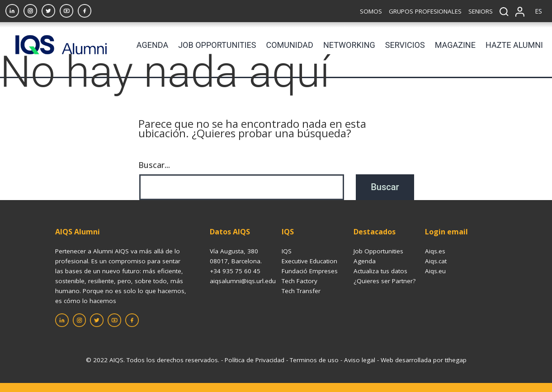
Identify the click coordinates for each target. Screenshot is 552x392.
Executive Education (309, 261)
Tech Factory (300, 281)
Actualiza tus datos (380, 271)
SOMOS (371, 11)
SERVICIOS (405, 45)
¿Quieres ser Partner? (385, 281)
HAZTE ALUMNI (514, 45)
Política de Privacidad (255, 360)
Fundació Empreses (310, 271)
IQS (287, 251)
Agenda (365, 261)
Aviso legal (360, 360)
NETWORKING (349, 45)
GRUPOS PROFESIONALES (425, 11)
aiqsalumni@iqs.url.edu (243, 281)
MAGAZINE (455, 45)
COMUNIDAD (290, 45)
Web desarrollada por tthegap (424, 360)
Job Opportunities (378, 251)
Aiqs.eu (435, 271)
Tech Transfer (301, 291)
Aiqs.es (435, 251)
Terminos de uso (314, 360)
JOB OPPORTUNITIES (217, 45)
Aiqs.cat (436, 261)
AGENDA (152, 45)
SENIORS (481, 11)
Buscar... (154, 165)
